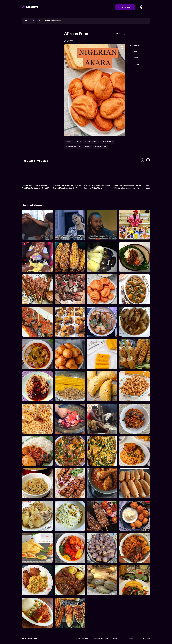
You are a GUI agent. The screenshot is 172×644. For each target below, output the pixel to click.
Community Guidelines (100, 639)
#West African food (73, 147)
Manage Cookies (143, 639)
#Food (78, 142)
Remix (133, 52)
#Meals (87, 147)
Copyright (130, 639)
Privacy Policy (117, 639)
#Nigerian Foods (107, 142)
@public (70, 41)
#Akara (69, 142)
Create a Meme (125, 7)
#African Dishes (91, 142)
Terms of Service (81, 639)
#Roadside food (100, 147)
